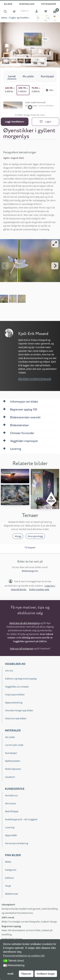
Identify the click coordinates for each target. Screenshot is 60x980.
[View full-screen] (55, 244)
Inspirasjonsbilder (15, 694)
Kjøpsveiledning (14, 702)
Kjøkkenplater (13, 761)
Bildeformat (12, 894)
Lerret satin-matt (14, 745)
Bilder (8, 4)
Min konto (11, 803)
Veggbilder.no (15, 664)
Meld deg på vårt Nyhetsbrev (25, 623)
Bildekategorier (30, 571)
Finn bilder (13, 855)
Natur (4, 18)
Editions (10, 878)
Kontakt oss (11, 795)
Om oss (9, 670)
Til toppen (30, 547)
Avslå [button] (10, 974)
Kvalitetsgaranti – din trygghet (21, 819)
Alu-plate (10, 737)
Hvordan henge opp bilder (19, 710)
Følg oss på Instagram (22, 648)
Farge (8, 886)
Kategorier (11, 870)
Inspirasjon (27, 4)
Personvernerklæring (17, 843)
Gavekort (10, 777)
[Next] (55, 266)
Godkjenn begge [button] (46, 974)
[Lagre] (45, 122)
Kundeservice (15, 789)
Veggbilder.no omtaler (17, 687)
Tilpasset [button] (26, 974)
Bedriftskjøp (12, 811)
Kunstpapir (11, 753)
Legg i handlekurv (15, 121)
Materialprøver (13, 769)
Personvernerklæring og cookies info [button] (24, 956)
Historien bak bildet (16, 718)
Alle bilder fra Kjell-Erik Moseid (35, 379)
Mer (50, 90)
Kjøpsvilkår (11, 835)
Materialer (13, 730)
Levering (10, 827)
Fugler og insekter (19, 18)
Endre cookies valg (39, 589)
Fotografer (49, 4)
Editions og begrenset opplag (21, 679)
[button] (5, 961)
